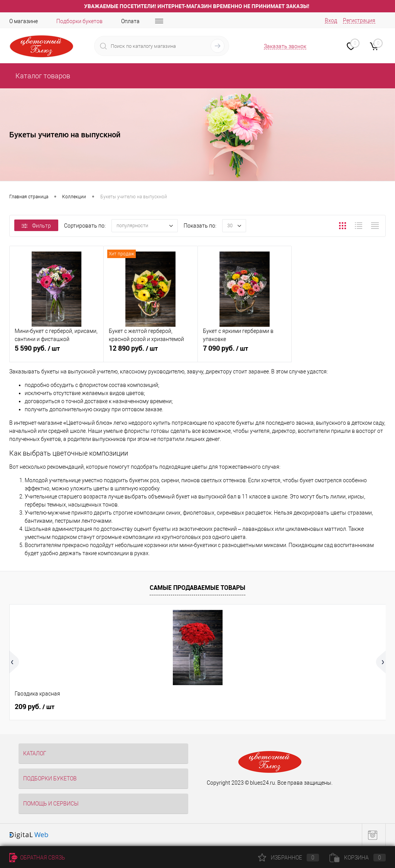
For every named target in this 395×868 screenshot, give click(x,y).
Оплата (130, 21)
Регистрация (359, 20)
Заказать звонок (285, 46)
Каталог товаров (42, 76)
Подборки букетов (79, 21)
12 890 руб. (151, 353)
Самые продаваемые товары (197, 588)
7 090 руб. (245, 353)
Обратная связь (37, 858)
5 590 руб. (57, 353)
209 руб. (35, 707)
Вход (331, 20)
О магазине (24, 21)
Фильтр (36, 226)
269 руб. (223, 707)
